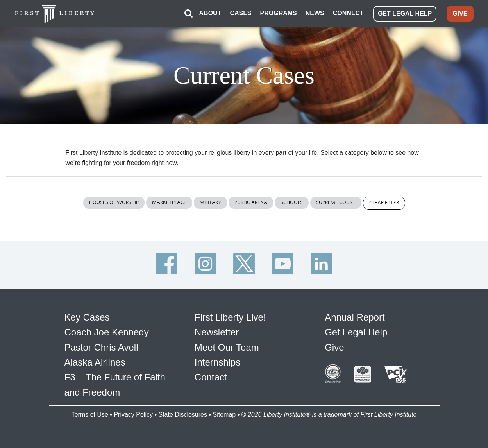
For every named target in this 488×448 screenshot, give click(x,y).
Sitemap (224, 415)
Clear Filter (384, 203)
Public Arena (251, 202)
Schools (292, 202)
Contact (211, 377)
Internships (217, 362)
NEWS (315, 13)
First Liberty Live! (230, 317)
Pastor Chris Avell (101, 347)
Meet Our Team (227, 347)
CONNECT (348, 13)
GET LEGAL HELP (405, 13)
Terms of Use (90, 415)
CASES (240, 13)
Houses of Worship (114, 202)
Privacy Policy (133, 415)
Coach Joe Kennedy (107, 332)
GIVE (460, 13)
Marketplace (169, 202)
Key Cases (87, 317)
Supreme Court (336, 202)
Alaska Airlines (95, 362)
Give (334, 347)
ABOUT (210, 13)
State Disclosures (183, 415)
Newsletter (217, 332)
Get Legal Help (356, 332)
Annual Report (355, 317)
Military (210, 202)
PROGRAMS (279, 13)
